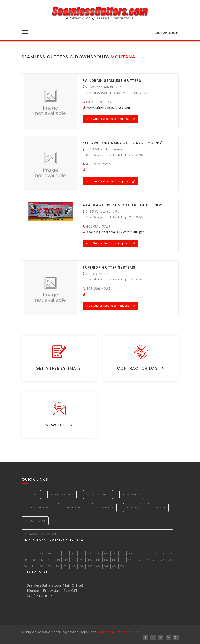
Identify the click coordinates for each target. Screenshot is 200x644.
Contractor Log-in (141, 368)
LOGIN (174, 33)
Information (64, 494)
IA (122, 553)
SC (41, 566)
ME (41, 560)
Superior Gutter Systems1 (110, 267)
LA (171, 553)
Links (135, 507)
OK (162, 560)
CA (58, 553)
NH (114, 560)
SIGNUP (161, 33)
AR (42, 553)
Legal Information (43, 534)
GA (106, 553)
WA (98, 566)
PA (25, 566)
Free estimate (100, 494)
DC (82, 553)
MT (82, 560)
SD (50, 566)
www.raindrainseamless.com (109, 107)
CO (66, 553)
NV (138, 560)
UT (74, 566)
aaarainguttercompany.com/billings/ (115, 232)
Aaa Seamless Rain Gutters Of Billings (123, 205)
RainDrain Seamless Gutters (112, 81)
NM (130, 560)
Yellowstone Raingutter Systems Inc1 (123, 143)
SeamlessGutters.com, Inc (119, 632)
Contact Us (37, 521)
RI (33, 566)
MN (58, 560)
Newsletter (59, 425)
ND (98, 560)
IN (146, 553)
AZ (50, 553)
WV (114, 566)
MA (25, 560)
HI (114, 553)
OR (171, 560)
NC (90, 560)
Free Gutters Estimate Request (110, 119)
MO (66, 560)
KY (163, 553)
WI (106, 566)
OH (155, 560)
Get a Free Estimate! (59, 368)
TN (58, 566)
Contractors (39, 507)
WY (122, 566)
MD (33, 560)
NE (106, 560)
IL (138, 553)
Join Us (161, 507)
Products (107, 507)
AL (33, 553)
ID (130, 553)
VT (90, 566)
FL (98, 553)
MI (50, 560)
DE (90, 553)
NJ (122, 560)
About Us (134, 494)
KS (154, 553)
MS (74, 560)
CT (74, 553)
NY (146, 560)
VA (82, 566)
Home (33, 494)
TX (66, 566)
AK (25, 553)
